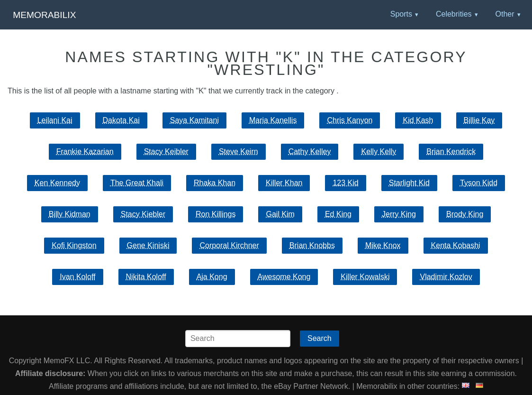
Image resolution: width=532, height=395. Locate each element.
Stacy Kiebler (143, 214)
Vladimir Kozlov (446, 277)
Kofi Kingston (74, 245)
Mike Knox (383, 245)
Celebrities (454, 14)
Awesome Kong (284, 277)
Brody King (465, 214)
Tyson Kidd (479, 183)
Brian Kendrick (451, 152)
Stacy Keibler (166, 152)
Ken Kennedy (57, 183)
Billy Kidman (70, 214)
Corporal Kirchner (229, 245)
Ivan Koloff (77, 277)
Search (320, 338)
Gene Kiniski (148, 245)
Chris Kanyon (350, 120)
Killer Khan (284, 183)
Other (505, 14)
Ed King (338, 214)
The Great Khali (137, 183)
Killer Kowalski (365, 277)
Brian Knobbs (312, 245)
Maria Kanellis (273, 120)
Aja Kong (212, 277)
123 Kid (345, 183)
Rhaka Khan (215, 183)
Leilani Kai (55, 120)
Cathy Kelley (310, 152)
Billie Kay (479, 120)
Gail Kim (280, 214)
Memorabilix (44, 15)
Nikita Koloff (146, 277)
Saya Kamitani (194, 120)
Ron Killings (216, 214)
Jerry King (399, 214)
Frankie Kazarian (85, 152)
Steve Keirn (239, 152)
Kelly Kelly (379, 152)
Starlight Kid (409, 183)
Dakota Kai (121, 120)
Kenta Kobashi (456, 245)
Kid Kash (418, 120)
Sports (401, 14)
